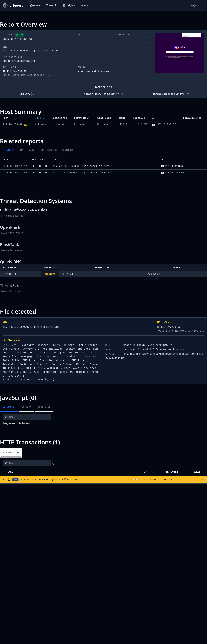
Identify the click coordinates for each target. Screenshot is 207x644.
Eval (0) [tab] (27, 407)
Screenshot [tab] (49, 150)
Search (51, 5)
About (85, 5)
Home (35, 5)
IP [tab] (21, 150)
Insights (69, 5)
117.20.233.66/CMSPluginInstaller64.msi (82, 173)
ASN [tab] (32, 150)
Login (194, 5)
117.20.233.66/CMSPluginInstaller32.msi (82, 166)
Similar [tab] (68, 150)
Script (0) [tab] (9, 407)
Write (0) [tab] (44, 407)
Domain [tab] (8, 150)
